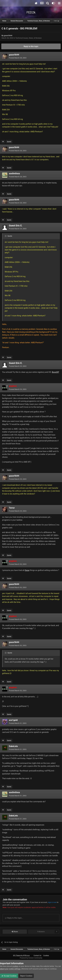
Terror (12, 508)
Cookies (46, 956)
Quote (9, 142)
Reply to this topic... (14, 918)
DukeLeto (13, 746)
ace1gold (13, 720)
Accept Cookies (9, 976)
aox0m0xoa (14, 174)
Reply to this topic (31, 46)
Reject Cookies (26, 976)
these (27, 570)
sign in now (52, 902)
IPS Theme (17, 956)
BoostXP (55, 372)
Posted (18, 58)
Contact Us (37, 956)
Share (15, 932)
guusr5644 (8, 35)
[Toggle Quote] (6, 236)
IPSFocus (26, 956)
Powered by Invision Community (31, 958)
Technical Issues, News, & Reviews (29, 38)
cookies (15, 966)
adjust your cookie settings (10, 969)
